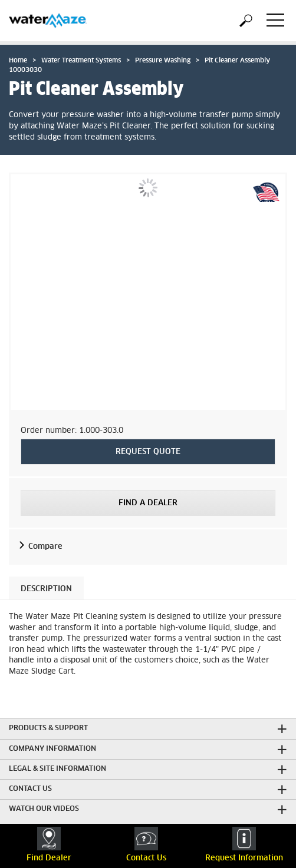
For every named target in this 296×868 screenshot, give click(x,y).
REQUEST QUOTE (148, 452)
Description (46, 589)
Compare (45, 547)
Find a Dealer (148, 503)
